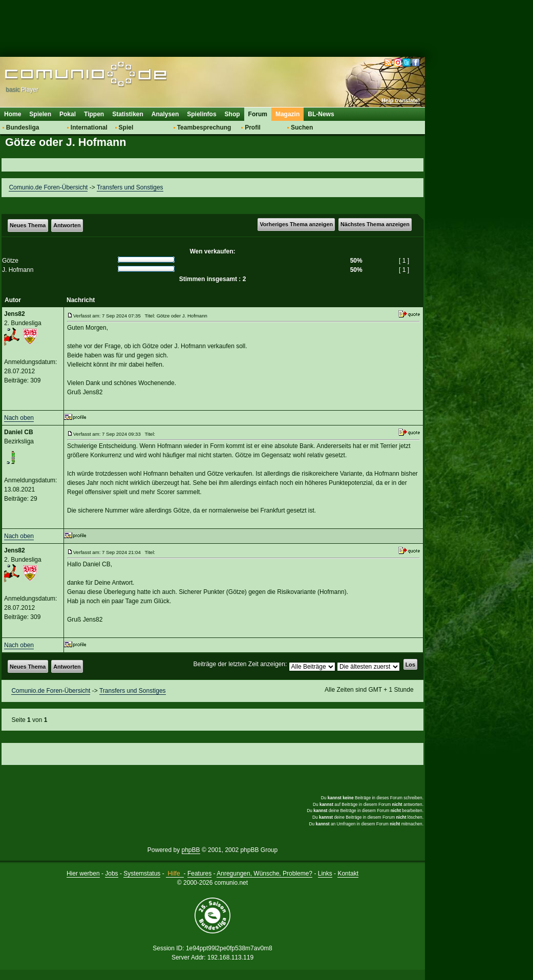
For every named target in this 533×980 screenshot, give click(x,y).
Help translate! (401, 100)
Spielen (40, 114)
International (89, 127)
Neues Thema (28, 225)
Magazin (287, 114)
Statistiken (128, 114)
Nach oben (19, 418)
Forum (258, 114)
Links (325, 874)
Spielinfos (201, 114)
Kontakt (348, 874)
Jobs (111, 874)
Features (199, 874)
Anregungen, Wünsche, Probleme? (264, 874)
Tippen (94, 114)
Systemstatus (142, 874)
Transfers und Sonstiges (130, 187)
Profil (253, 127)
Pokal (68, 114)
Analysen (165, 114)
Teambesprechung (204, 127)
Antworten (67, 225)
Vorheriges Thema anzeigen (296, 224)
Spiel (126, 127)
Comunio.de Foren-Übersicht (48, 187)
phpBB (191, 850)
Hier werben (83, 874)
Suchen (302, 127)
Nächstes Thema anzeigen (375, 224)
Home (13, 114)
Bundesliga (23, 127)
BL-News (321, 114)
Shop (232, 114)
